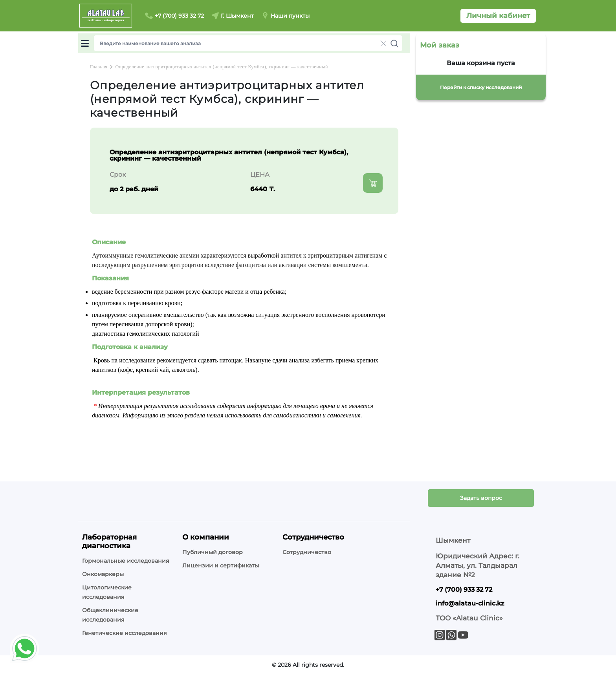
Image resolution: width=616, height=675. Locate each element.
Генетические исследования (125, 633)
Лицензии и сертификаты (221, 565)
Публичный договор (213, 552)
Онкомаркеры (103, 574)
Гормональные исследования (126, 561)
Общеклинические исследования (110, 615)
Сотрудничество (307, 552)
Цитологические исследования (107, 592)
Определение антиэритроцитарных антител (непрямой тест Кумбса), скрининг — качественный (222, 67)
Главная (99, 67)
